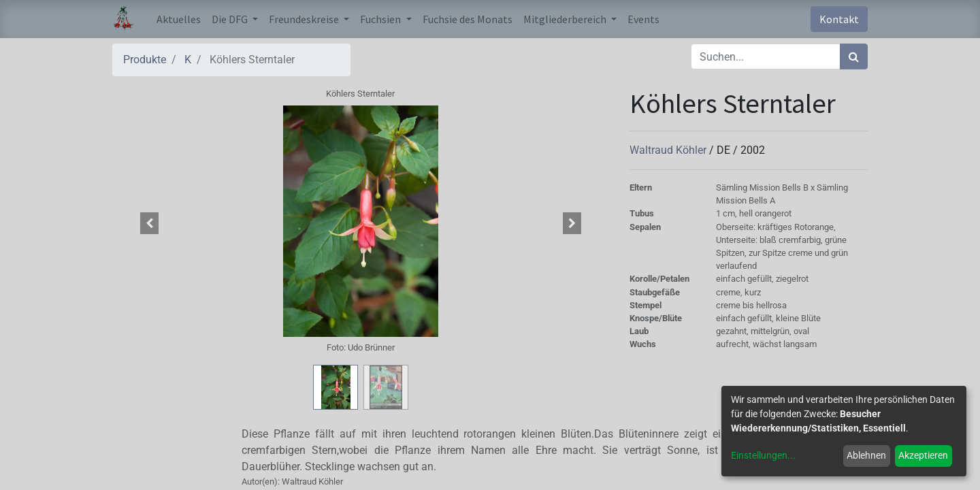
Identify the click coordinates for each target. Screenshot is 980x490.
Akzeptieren (923, 455)
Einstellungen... (763, 455)
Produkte (145, 60)
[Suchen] (854, 56)
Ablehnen (866, 455)
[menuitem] (179, 19)
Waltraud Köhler (669, 150)
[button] (150, 223)
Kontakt (839, 19)
